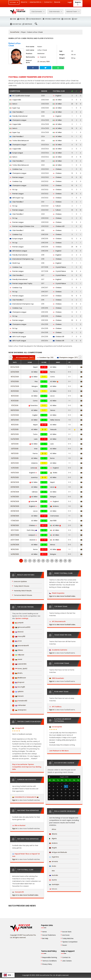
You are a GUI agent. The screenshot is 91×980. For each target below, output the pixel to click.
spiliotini (18, 692)
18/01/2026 (15, 396)
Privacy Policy (47, 964)
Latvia (34, 468)
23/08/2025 (15, 516)
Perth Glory (32, 530)
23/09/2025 (15, 487)
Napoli (35, 367)
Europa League (16, 153)
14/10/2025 (15, 468)
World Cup (15, 263)
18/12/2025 (15, 425)
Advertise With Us (35, 2)
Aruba (53, 866)
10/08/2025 (15, 525)
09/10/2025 (15, 473)
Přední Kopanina (57, 593)
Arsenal (33, 540)
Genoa (53, 410)
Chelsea (57, 169)
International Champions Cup (22, 259)
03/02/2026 (15, 386)
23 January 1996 (44, 62)
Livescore (67, 19)
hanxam (18, 696)
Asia (52, 871)
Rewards (57, 2)
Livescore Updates (20, 581)
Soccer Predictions (49, 935)
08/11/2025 (15, 453)
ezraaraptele (56, 727)
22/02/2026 (15, 372)
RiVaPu (17, 673)
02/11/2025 (15, 458)
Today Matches (68, 938)
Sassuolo (53, 429)
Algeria (53, 839)
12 (70, 561)
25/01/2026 (15, 391)
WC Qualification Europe (20, 96)
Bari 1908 (53, 521)
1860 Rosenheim (57, 678)
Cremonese (54, 516)
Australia (54, 875)
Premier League (17, 177)
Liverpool (33, 535)
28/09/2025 (15, 482)
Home (14, 19)
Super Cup (15, 108)
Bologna (35, 386)
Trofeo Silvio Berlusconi (19, 141)
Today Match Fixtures (21, 586)
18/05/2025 (15, 549)
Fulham (57, 206)
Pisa (36, 381)
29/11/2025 (15, 444)
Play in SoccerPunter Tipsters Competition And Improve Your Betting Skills (27, 767)
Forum (65, 945)
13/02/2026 (15, 381)
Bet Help (45, 938)
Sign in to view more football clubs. (25, 895)
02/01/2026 (15, 415)
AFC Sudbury (55, 707)
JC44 (17, 641)
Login (70, 2)
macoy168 (19, 636)
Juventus (34, 477)
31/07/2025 (15, 530)
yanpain (18, 623)
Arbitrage (28, 24)
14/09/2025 (15, 497)
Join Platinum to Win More (59, 751)
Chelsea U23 (59, 226)
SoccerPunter (15, 32)
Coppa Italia (15, 100)
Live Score (66, 935)
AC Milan (57, 100)
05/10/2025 (15, 477)
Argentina (54, 857)
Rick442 (18, 632)
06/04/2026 (15, 367)
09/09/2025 (15, 501)
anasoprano (19, 710)
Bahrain (53, 889)
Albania (53, 834)
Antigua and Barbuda (58, 852)
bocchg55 (19, 687)
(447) (24, 357)
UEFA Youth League (18, 337)
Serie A (13, 104)
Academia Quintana (58, 650)
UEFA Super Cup (17, 198)
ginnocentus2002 (21, 627)
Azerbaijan (54, 884)
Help (76, 19)
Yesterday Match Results (23, 591)
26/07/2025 (15, 535)
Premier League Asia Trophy (21, 283)
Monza (53, 545)
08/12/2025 (15, 434)
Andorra (54, 506)
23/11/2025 (15, 449)
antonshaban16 (20, 646)
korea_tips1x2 (20, 669)
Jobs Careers (67, 961)
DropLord (18, 682)
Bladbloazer (19, 678)
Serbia (33, 501)
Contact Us (48, 2)
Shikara (18, 650)
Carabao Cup (16, 169)
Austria (53, 880)
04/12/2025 (15, 439)
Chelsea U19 (58, 337)
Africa (53, 829)
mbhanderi (19, 705)
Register (78, 3)
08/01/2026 (15, 410)
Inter (36, 449)
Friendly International (18, 116)
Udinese (35, 492)
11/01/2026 (15, 405)
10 (61, 561)
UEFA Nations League (18, 251)
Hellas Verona (55, 420)
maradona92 (20, 701)
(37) (67, 357)
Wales (54, 473)
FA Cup (14, 190)
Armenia (54, 861)
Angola (53, 848)
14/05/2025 (15, 554)
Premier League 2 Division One (22, 226)
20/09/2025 (15, 492)
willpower (18, 655)
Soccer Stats (67, 932)
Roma (35, 391)
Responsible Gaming (50, 957)
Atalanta (34, 463)
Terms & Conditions (49, 961)
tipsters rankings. (22, 618)
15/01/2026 (15, 401)
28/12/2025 (15, 420)
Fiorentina (33, 405)
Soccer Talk (17, 24)
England (57, 96)
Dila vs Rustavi (20, 825)
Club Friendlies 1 (17, 112)
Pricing (22, 19)
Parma (53, 372)
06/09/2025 (15, 506)
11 (65, 561)
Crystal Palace (59, 267)
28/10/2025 (15, 463)
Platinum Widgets (35, 19)
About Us (24, 2)
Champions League (18, 120)
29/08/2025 (15, 511)
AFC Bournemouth (57, 621)
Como (52, 377)
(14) (45, 357)
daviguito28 (18, 728)
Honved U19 (18, 892)
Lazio (36, 439)
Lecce (52, 396)
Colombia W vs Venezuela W (25, 797)
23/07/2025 (15, 540)
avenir (17, 659)
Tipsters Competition (53, 19)
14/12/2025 (15, 429)
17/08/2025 (15, 521)
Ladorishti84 (19, 664)
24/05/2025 (15, 545)
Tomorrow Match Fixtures (23, 595)
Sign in (15, 800)
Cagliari (35, 415)
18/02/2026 (15, 377)
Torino (35, 434)
